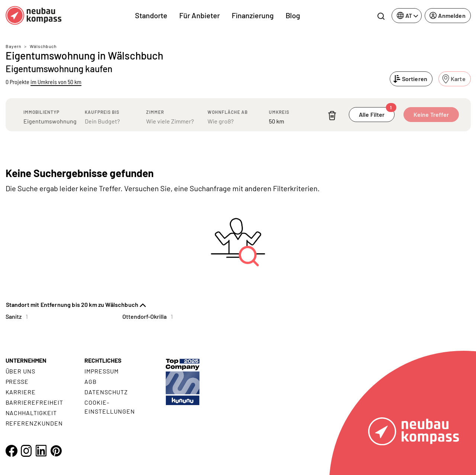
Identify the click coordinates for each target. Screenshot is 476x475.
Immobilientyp (41, 112)
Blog (293, 15)
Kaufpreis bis (102, 112)
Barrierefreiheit (34, 402)
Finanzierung (253, 15)
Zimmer (155, 112)
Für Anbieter (200, 15)
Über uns (21, 371)
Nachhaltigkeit (31, 413)
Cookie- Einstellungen (110, 407)
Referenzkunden (34, 423)
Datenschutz (106, 392)
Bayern (13, 46)
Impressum (102, 371)
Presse (17, 381)
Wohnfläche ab (228, 112)
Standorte (151, 15)
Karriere (21, 392)
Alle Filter (377, 113)
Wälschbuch (43, 46)
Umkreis (279, 112)
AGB (91, 381)
